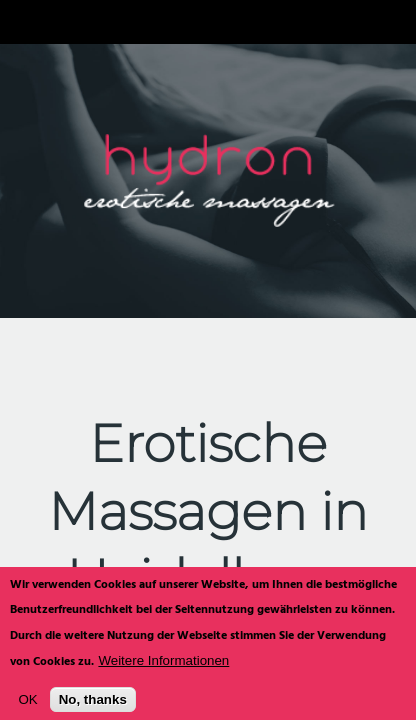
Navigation (22, 22)
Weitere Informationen (163, 667)
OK (27, 707)
